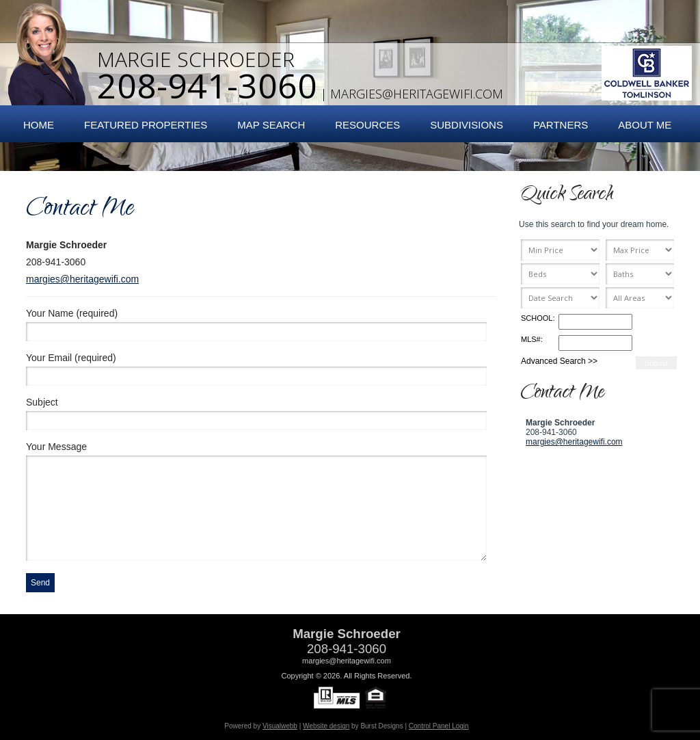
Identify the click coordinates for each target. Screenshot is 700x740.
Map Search (271, 125)
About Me (645, 125)
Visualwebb (280, 726)
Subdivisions (467, 125)
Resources (367, 125)
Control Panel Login (439, 726)
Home (39, 125)
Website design (326, 726)
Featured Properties (146, 125)
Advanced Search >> (559, 361)
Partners (561, 125)
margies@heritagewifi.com (417, 94)
